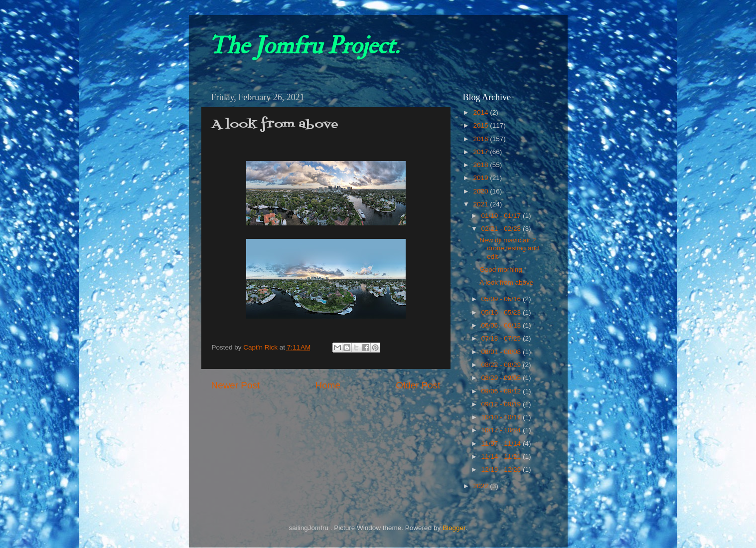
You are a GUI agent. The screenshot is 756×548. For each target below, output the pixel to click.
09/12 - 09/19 (502, 404)
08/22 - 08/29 (502, 365)
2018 (481, 165)
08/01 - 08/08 (502, 352)
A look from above (506, 282)
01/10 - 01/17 (502, 216)
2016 (481, 139)
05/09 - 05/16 (502, 299)
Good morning (501, 270)
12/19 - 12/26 (502, 469)
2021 (481, 204)
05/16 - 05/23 (502, 312)
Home (328, 385)
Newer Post (236, 385)
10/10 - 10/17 (502, 417)
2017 (481, 152)
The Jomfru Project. (304, 46)
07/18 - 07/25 (502, 338)
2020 (481, 191)
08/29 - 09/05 (502, 378)
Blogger (454, 528)
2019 (481, 178)
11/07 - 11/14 (502, 444)
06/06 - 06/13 (502, 325)
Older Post (418, 385)
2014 (481, 112)
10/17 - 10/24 (502, 430)
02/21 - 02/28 (502, 229)
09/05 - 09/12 (502, 391)
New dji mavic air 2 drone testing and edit (509, 248)
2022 (481, 486)
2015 (481, 125)
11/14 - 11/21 (502, 457)
